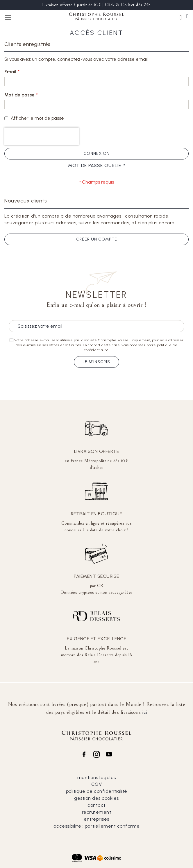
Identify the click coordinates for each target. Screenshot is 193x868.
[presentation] (42, 136)
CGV (97, 784)
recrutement (97, 812)
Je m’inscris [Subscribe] (96, 362)
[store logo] (96, 17)
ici (145, 712)
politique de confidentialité (97, 791)
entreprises (96, 819)
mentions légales (97, 778)
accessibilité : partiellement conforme (97, 826)
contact (96, 805)
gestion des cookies (96, 798)
